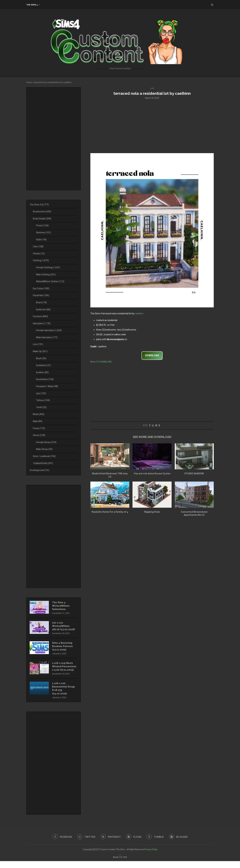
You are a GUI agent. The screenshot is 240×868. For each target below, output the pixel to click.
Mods (39, 414)
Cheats (39, 254)
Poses (39, 428)
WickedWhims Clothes (50, 281)
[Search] (212, 5)
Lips (41, 393)
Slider (41, 240)
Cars (38, 246)
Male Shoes (44, 449)
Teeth (41, 407)
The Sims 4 (32, 5)
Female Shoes (46, 442)
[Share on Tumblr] (159, 426)
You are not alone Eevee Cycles (152, 474)
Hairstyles (42, 323)
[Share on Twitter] (153, 426)
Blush (41, 358)
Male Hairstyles (47, 337)
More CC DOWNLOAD (101, 362)
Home (29, 82)
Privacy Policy (151, 856)
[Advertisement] (152, 126)
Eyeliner (42, 372)
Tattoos (43, 400)
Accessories (42, 212)
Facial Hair (41, 295)
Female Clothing (48, 267)
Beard (41, 302)
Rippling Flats (152, 512)
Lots (38, 344)
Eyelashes (43, 365)
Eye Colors (41, 288)
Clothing (41, 260)
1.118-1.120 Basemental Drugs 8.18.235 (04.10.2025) (64, 695)
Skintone (43, 233)
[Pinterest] (110, 844)
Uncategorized (39, 470)
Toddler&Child (43, 463)
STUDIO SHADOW (194, 474)
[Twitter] (85, 844)
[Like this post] (146, 426)
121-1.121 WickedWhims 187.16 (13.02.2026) (64, 627)
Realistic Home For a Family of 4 (110, 512)
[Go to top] (120, 864)
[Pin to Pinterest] (156, 426)
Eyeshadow (45, 379)
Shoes (39, 435)
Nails (38, 421)
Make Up (40, 351)
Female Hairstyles (49, 330)
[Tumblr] (156, 844)
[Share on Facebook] (150, 426)
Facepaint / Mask (47, 386)
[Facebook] (61, 844)
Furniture (40, 316)
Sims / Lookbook (44, 456)
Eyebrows (43, 309)
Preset (42, 225)
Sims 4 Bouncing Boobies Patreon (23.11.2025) (63, 648)
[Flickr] (134, 844)
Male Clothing (46, 275)
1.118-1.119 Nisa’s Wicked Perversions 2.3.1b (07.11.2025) (64, 670)
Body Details (42, 219)
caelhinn (139, 314)
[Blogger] (180, 844)
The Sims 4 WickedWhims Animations (62, 606)
